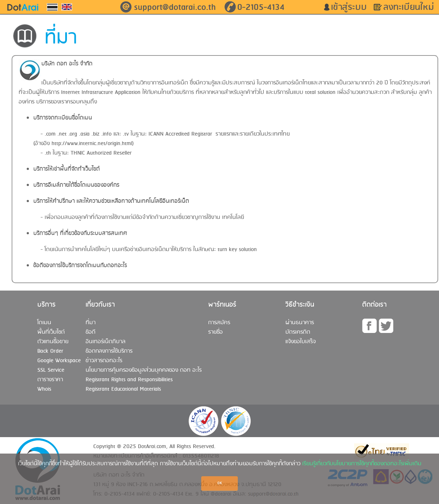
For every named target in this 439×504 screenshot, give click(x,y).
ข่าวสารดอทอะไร (104, 361)
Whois (44, 389)
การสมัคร (219, 323)
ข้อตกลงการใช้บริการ (109, 351)
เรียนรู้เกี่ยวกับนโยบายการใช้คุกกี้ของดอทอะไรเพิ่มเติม (362, 464)
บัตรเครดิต (298, 332)
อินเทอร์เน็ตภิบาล (106, 342)
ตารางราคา (50, 380)
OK (220, 483)
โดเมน (44, 323)
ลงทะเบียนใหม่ (411, 7)
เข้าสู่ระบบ (352, 7)
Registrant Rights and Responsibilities (129, 380)
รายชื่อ (215, 332)
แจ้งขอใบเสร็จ (301, 342)
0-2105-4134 (261, 7)
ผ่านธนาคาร (300, 323)
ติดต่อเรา (374, 305)
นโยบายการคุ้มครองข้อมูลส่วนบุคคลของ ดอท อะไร (144, 370)
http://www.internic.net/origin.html (92, 144)
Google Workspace (59, 361)
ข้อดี (91, 332)
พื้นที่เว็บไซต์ (51, 332)
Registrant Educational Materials (123, 389)
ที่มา (91, 323)
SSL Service (51, 370)
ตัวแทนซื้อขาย (53, 342)
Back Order (50, 351)
